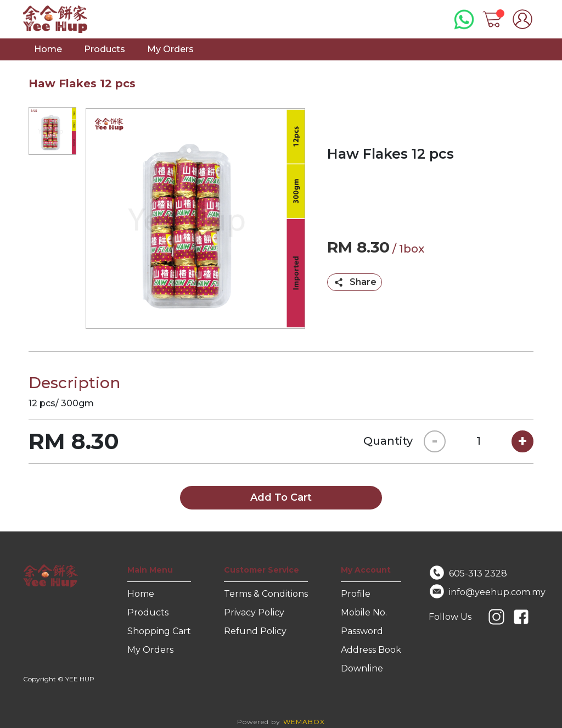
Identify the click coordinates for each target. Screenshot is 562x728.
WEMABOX (304, 722)
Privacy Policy (254, 612)
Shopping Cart (159, 631)
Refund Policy (255, 631)
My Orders (170, 49)
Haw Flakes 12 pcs (82, 83)
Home (48, 49)
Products (105, 49)
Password (362, 631)
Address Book (371, 650)
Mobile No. (364, 612)
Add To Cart (281, 497)
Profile (356, 594)
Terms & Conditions (266, 594)
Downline (362, 668)
